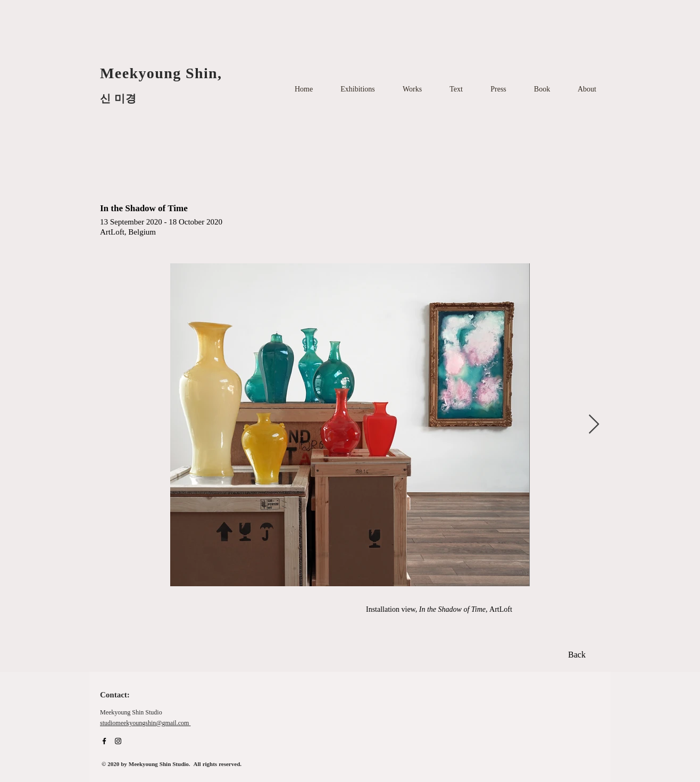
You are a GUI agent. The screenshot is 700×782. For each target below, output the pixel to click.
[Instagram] (118, 741)
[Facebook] (104, 741)
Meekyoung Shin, (163, 73)
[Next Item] (594, 425)
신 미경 (118, 98)
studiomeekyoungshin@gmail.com (144, 723)
